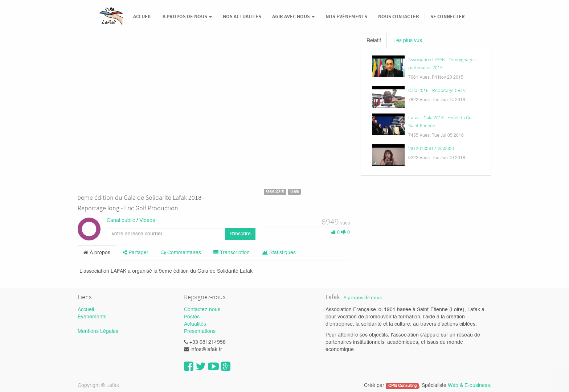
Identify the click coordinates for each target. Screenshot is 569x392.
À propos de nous (363, 298)
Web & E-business (469, 385)
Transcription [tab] (232, 253)
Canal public (121, 220)
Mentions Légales (98, 331)
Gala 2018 (275, 191)
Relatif (374, 41)
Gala (294, 191)
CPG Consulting (402, 386)
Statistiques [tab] (279, 253)
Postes (192, 317)
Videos (147, 220)
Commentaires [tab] (181, 253)
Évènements (92, 317)
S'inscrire (240, 234)
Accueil (86, 310)
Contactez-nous (202, 310)
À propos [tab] (97, 253)
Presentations (200, 331)
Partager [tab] (136, 253)
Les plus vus (408, 41)
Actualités (195, 324)
